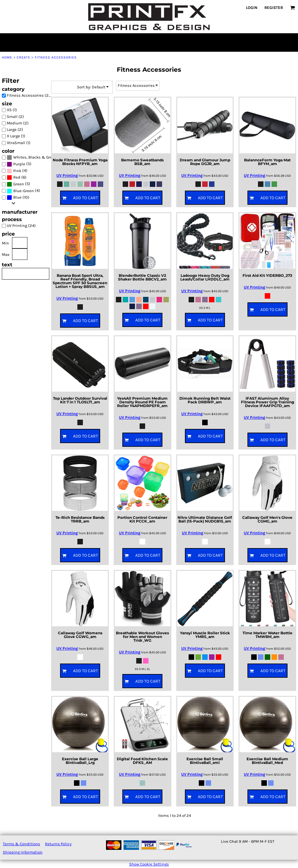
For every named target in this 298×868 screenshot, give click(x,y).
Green (19, 184)
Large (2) (15, 129)
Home (7, 57)
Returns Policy (58, 844)
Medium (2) (18, 123)
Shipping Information (23, 852)
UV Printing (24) (21, 226)
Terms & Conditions (21, 844)
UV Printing (67, 175)
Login (252, 8)
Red (17, 177)
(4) (17, 171)
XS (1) (12, 110)
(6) (17, 178)
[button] (292, 8)
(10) (18, 198)
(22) (31, 157)
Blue (17, 197)
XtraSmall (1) (19, 143)
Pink (17, 171)
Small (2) (15, 117)
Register (274, 8)
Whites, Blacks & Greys (35, 157)
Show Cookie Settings (149, 864)
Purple (19, 164)
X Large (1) (16, 136)
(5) (19, 164)
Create (24, 57)
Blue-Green (24, 191)
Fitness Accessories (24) (30, 95)
